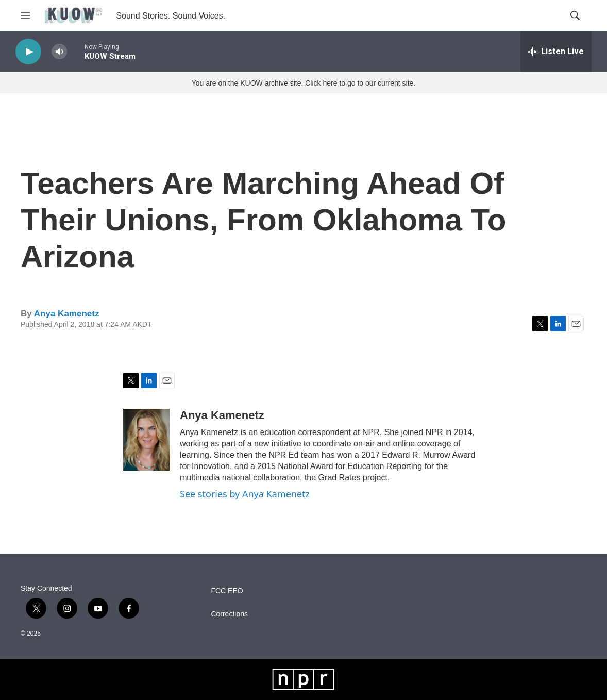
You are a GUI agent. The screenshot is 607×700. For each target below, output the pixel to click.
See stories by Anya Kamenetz (245, 494)
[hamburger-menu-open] (25, 15)
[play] (28, 52)
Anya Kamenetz (67, 314)
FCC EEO (227, 591)
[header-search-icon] (575, 15)
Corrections (229, 614)
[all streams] (556, 52)
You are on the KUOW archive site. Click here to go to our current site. (303, 83)
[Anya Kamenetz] (146, 440)
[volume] (59, 52)
